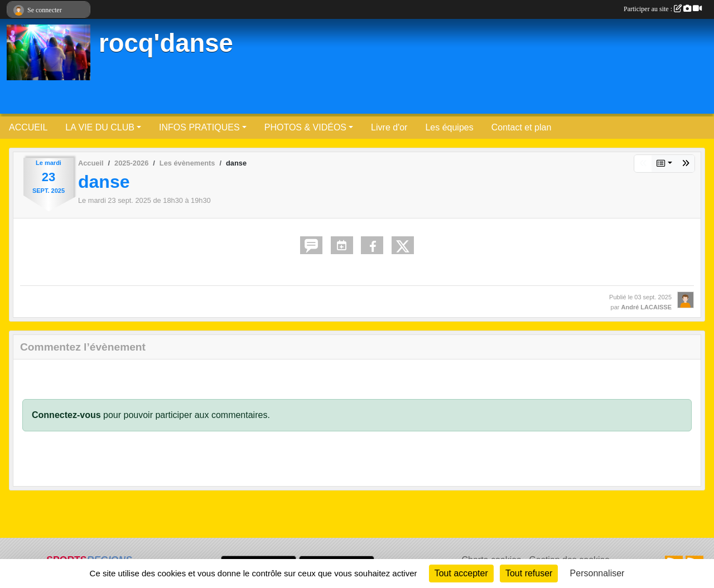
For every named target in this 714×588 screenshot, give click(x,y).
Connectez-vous (66, 415)
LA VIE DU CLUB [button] (100, 127)
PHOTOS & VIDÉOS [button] (305, 127)
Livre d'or (389, 127)
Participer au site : (663, 9)
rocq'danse (166, 43)
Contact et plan (522, 127)
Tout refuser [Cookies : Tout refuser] (529, 573)
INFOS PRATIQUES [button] (199, 127)
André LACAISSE (647, 307)
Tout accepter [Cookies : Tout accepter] (461, 573)
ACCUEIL (28, 127)
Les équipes (449, 127)
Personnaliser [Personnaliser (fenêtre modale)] (597, 573)
